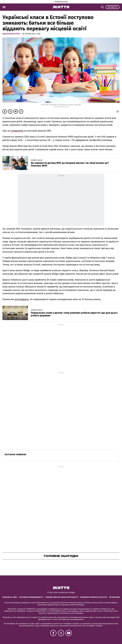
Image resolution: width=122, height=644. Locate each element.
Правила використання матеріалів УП (62, 597)
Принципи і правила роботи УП (94, 597)
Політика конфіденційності (31, 597)
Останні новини (15, 454)
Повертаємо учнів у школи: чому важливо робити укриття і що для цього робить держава (74, 314)
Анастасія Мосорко (11, 34)
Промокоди (114, 597)
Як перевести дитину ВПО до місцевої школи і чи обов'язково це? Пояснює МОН (70, 164)
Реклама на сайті (10, 597)
